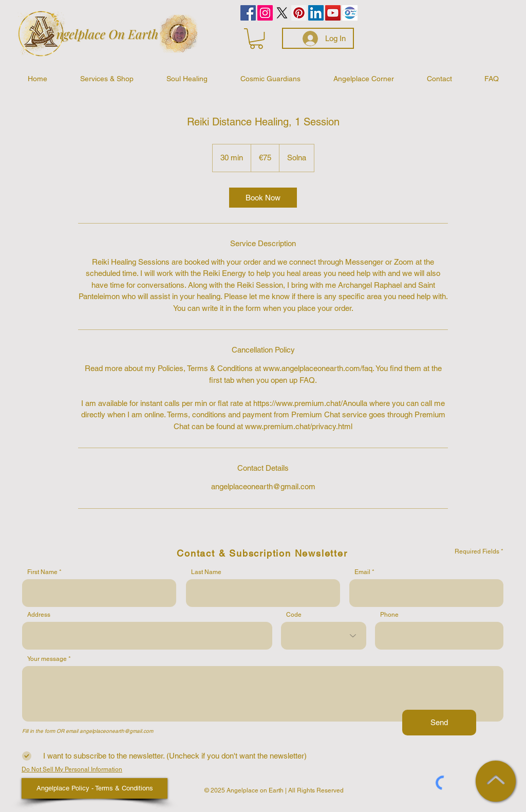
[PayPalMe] (350, 13)
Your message (47, 659)
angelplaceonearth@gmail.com (116, 731)
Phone (389, 615)
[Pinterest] (299, 13)
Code (294, 615)
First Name (42, 572)
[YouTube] (333, 13)
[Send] (439, 723)
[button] (256, 39)
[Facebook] (248, 13)
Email (362, 572)
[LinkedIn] (316, 13)
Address (39, 615)
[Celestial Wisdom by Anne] (282, 13)
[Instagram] (265, 13)
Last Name (206, 572)
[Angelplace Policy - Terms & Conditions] (95, 788)
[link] (263, 198)
